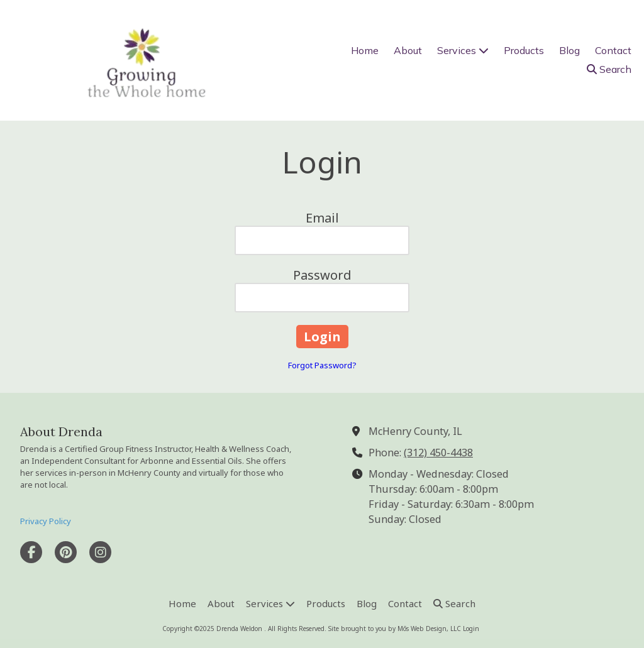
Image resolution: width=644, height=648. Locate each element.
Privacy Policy (46, 521)
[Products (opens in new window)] (524, 51)
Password (322, 275)
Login (471, 629)
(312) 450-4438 (438, 453)
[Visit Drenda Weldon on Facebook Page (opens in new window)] (31, 552)
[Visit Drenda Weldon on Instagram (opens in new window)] (100, 552)
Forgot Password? (322, 365)
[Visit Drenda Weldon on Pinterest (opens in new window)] (66, 552)
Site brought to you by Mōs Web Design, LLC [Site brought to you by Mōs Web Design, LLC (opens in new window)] (395, 629)
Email (322, 218)
